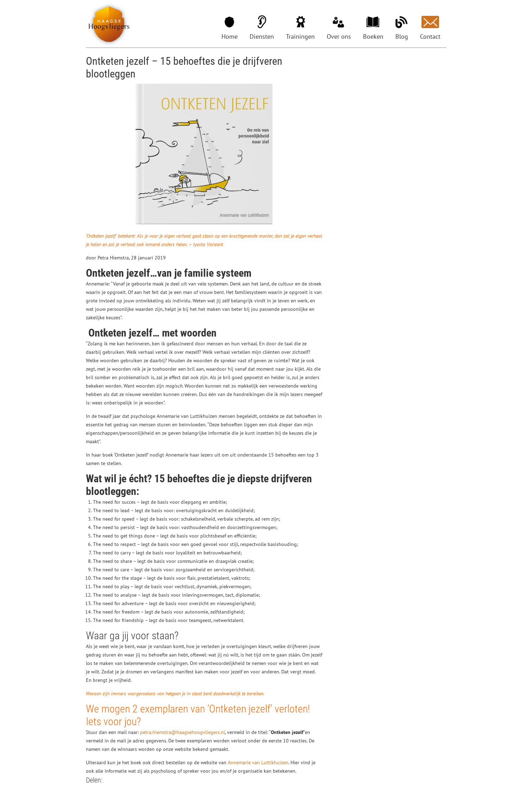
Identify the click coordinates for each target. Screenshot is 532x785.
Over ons (339, 36)
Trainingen (300, 36)
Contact (430, 36)
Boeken (373, 36)
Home (230, 36)
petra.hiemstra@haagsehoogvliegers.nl (183, 732)
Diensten (262, 36)
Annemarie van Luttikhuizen (258, 762)
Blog (402, 36)
